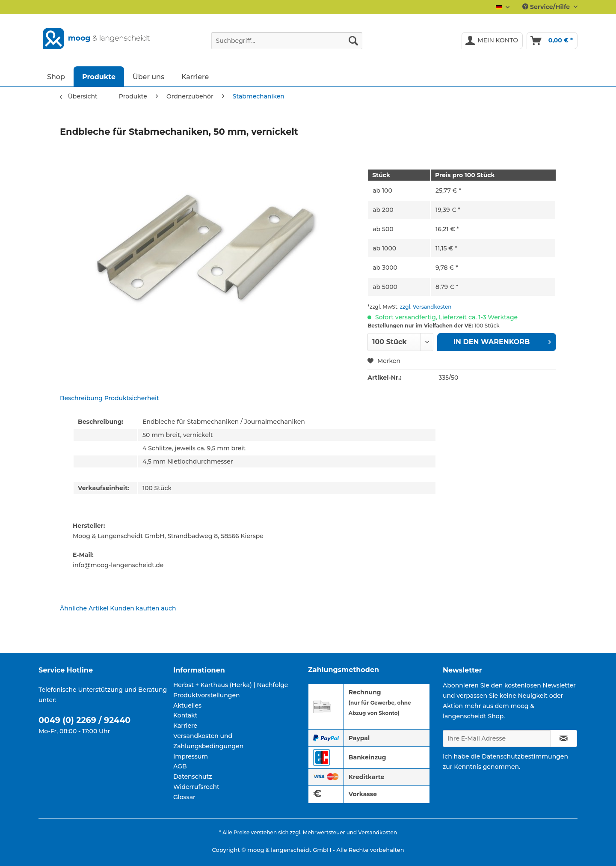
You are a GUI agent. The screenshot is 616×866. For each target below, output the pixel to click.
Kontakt (185, 715)
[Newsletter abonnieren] (564, 738)
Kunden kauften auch (143, 608)
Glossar (184, 797)
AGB (180, 766)
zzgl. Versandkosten (426, 307)
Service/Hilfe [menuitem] (547, 7)
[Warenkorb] (552, 41)
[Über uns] (148, 76)
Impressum (191, 756)
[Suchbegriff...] (287, 41)
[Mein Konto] (492, 41)
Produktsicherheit (132, 398)
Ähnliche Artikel (84, 608)
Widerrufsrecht (196, 787)
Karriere (185, 726)
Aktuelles (187, 705)
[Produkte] (99, 76)
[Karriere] (195, 76)
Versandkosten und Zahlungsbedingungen (208, 741)
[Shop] (56, 76)
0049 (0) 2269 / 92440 (84, 720)
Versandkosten (378, 832)
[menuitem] (287, 45)
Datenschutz (193, 777)
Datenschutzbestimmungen (525, 756)
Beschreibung (81, 398)
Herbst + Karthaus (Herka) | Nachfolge (231, 685)
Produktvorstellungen (207, 695)
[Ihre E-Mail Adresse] (497, 738)
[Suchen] (353, 41)
